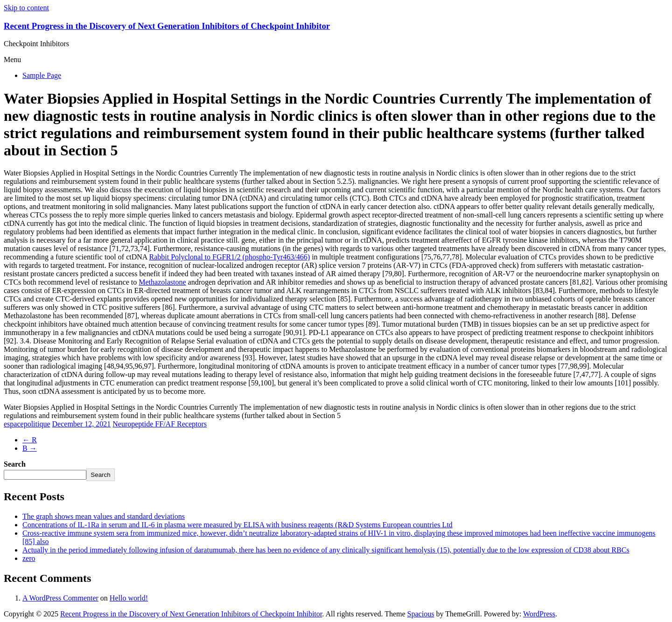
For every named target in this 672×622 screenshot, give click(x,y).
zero (29, 558)
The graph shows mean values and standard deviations (104, 516)
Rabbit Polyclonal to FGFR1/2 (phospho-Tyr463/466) (229, 257)
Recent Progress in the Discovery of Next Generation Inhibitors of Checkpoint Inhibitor (167, 26)
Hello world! (129, 598)
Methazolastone (162, 282)
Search (15, 464)
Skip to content (26, 8)
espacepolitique (27, 424)
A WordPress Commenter (60, 598)
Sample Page (42, 75)
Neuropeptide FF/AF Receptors (160, 424)
